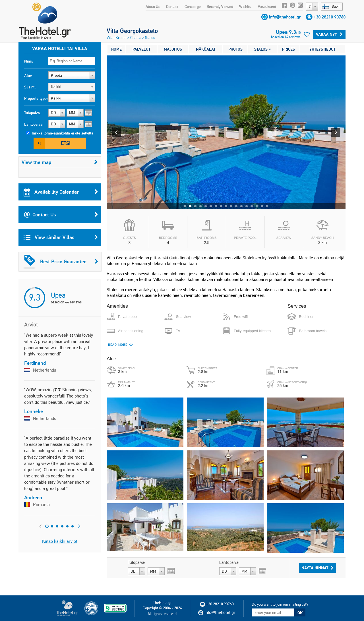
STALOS (263, 49)
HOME (116, 49)
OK (300, 613)
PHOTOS (235, 49)
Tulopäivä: (33, 113)
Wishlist (245, 7)
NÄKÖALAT (206, 49)
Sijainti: (30, 87)
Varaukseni (267, 7)
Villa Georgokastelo (132, 31)
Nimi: (29, 61)
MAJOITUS (173, 49)
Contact (172, 7)
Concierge (193, 7)
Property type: (36, 98)
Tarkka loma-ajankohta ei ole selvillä (62, 133)
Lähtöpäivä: (34, 124)
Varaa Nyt (329, 34)
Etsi (66, 143)
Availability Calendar (61, 192)
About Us (153, 7)
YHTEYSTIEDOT (322, 49)
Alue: (29, 76)
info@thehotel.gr (285, 17)
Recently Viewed (220, 7)
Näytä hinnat (318, 568)
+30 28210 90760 (330, 17)
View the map (60, 162)
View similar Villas (61, 237)
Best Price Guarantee (61, 262)
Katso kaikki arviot (60, 541)
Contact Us (61, 215)
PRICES (288, 49)
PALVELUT (141, 49)
